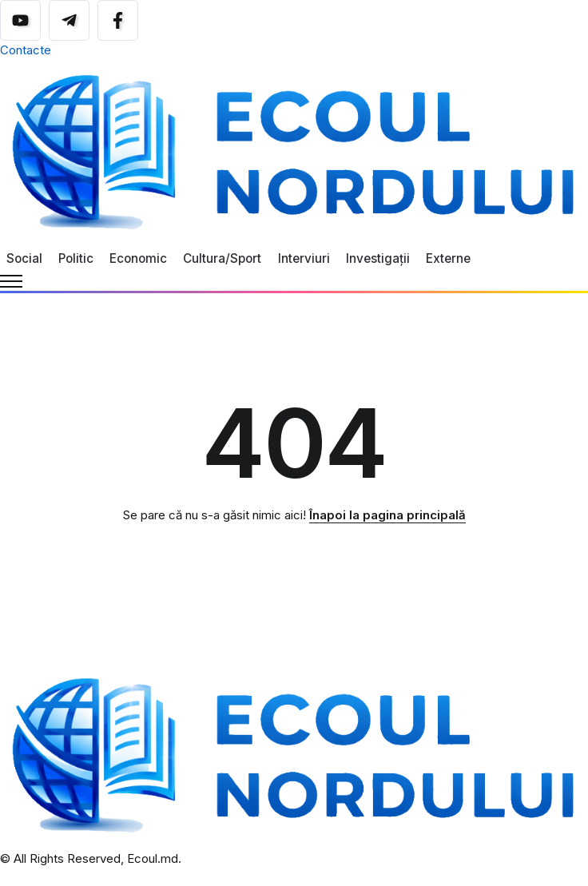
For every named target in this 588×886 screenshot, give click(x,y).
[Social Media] (20, 20)
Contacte (26, 50)
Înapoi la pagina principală (387, 515)
